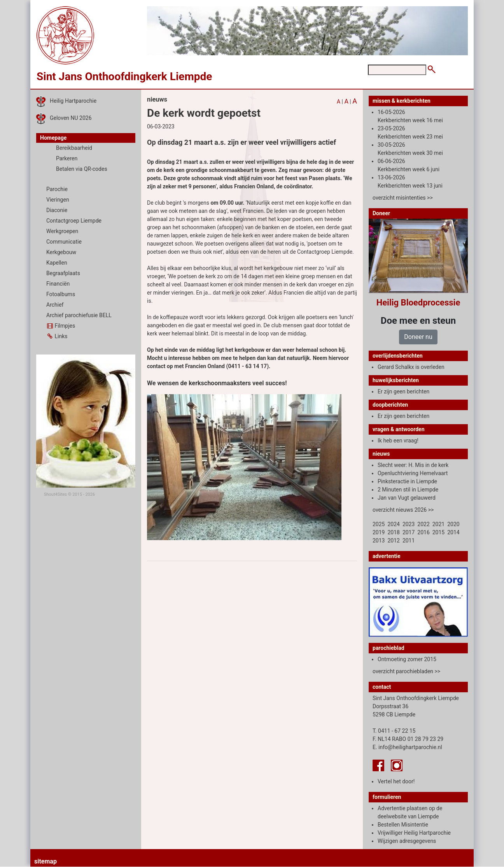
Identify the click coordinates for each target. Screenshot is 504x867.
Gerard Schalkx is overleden (411, 367)
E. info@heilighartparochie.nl (407, 747)
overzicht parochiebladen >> (406, 671)
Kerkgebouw (61, 252)
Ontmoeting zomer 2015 (407, 659)
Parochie (57, 189)
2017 (409, 532)
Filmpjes (61, 326)
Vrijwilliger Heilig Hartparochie (414, 833)
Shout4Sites (55, 494)
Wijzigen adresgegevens (407, 841)
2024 (393, 524)
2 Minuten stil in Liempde (408, 490)
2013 (379, 541)
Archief (55, 305)
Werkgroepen (62, 231)
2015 (438, 532)
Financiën (58, 284)
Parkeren (67, 158)
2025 (379, 524)
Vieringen (58, 200)
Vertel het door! (396, 781)
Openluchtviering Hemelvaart (413, 473)
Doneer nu (418, 337)
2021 (438, 524)
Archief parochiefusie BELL (79, 315)
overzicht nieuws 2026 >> (403, 510)
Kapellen (57, 263)
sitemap (45, 861)
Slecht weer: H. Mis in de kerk (413, 465)
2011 (409, 541)
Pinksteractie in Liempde (407, 481)
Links (57, 336)
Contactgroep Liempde (74, 221)
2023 (409, 524)
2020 (453, 524)
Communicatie (64, 242)
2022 (423, 524)
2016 (423, 532)
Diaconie (57, 210)
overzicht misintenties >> (403, 198)
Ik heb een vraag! (398, 441)
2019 (379, 532)
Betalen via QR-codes (82, 169)
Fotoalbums (61, 294)
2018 (393, 532)
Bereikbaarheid (74, 148)
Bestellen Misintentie (403, 825)
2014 (453, 532)
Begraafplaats (63, 273)
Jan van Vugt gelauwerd (407, 498)
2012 (393, 541)
